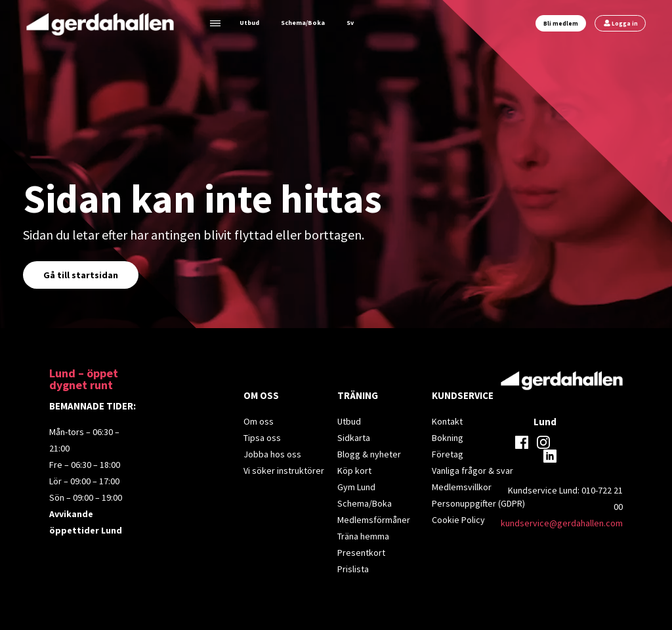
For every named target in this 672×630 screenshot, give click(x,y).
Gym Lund (356, 487)
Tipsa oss (262, 438)
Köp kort (354, 471)
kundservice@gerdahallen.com (562, 523)
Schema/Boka (303, 23)
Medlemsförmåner (374, 520)
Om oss (259, 421)
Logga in (625, 23)
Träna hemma (363, 536)
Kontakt (447, 421)
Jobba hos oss (272, 454)
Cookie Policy (458, 520)
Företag (448, 454)
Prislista (353, 569)
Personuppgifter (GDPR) (478, 503)
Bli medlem (561, 23)
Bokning (448, 438)
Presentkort (361, 553)
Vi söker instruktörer (284, 471)
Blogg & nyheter (369, 454)
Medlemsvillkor (462, 487)
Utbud (249, 23)
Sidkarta (354, 438)
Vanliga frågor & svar (472, 471)
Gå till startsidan (81, 275)
